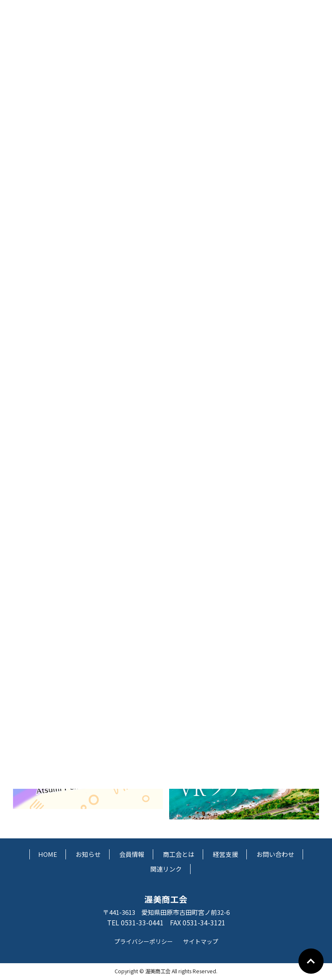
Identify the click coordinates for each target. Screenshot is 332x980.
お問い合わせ (275, 854)
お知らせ (88, 854)
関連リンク (166, 869)
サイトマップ (201, 941)
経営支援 (225, 854)
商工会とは (179, 854)
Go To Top (311, 961)
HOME (48, 854)
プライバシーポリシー (144, 941)
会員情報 (132, 854)
